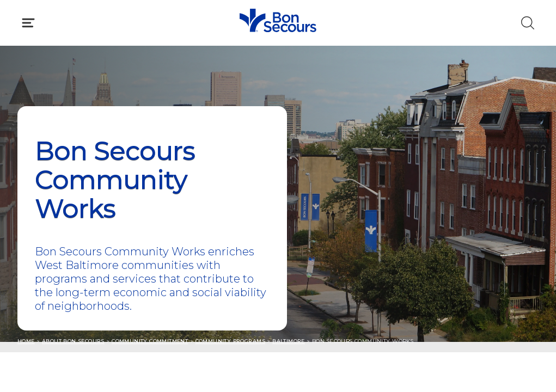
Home (26, 341)
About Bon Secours (73, 341)
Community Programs (230, 341)
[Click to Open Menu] (28, 23)
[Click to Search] (528, 23)
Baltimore (289, 341)
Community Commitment (150, 341)
